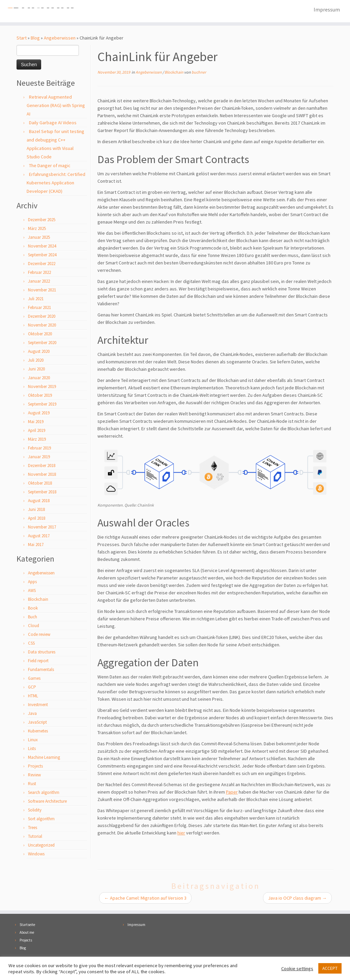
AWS (32, 591)
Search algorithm (44, 793)
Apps (32, 582)
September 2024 (42, 255)
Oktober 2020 (40, 334)
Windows (36, 855)
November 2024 (42, 247)
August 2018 (39, 501)
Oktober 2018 (40, 484)
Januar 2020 (39, 378)
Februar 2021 (39, 308)
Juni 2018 (36, 510)
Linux (33, 740)
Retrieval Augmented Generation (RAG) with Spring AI (56, 106)
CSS (31, 644)
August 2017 (39, 536)
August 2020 (39, 352)
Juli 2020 (36, 361)
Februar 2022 (39, 273)
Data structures (42, 653)
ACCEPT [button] (330, 968)
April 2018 (37, 519)
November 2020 (42, 326)
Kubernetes (38, 732)
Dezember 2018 (42, 466)
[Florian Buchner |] (41, 11)
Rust (32, 784)
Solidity (35, 811)
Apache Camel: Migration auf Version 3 (145, 899)
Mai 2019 (36, 422)
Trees (33, 828)
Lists (32, 749)
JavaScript (37, 723)
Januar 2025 (39, 238)
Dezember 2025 (42, 220)
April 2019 (37, 431)
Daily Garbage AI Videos (53, 123)
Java (32, 714)
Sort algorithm (41, 819)
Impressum (327, 9)
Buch (33, 617)
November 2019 (42, 387)
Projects (35, 767)
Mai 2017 (36, 545)
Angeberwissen (60, 38)
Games (34, 679)
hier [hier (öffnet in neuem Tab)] (181, 833)
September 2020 (42, 343)
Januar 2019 (39, 457)
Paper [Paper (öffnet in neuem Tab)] (232, 793)
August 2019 (39, 414)
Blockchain (38, 600)
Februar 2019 (39, 449)
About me (27, 933)
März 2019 (37, 440)
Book (33, 609)
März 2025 (37, 229)
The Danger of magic (50, 166)
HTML (33, 697)
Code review (39, 635)
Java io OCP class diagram (297, 899)
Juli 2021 (36, 299)
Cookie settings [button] (297, 969)
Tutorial (35, 837)
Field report (38, 661)
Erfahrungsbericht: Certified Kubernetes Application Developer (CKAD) (56, 183)
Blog (35, 38)
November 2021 (42, 291)
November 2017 (42, 528)
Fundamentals (41, 670)
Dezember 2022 (42, 264)
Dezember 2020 (42, 317)
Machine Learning (44, 758)
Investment (38, 705)
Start (22, 38)
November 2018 (42, 475)
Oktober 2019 (40, 396)
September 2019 (42, 405)
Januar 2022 (39, 282)
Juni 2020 (36, 370)
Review (34, 776)
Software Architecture (47, 802)
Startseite (27, 925)
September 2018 (42, 493)
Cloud (34, 626)
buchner (199, 73)
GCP (32, 688)
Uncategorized (41, 846)
